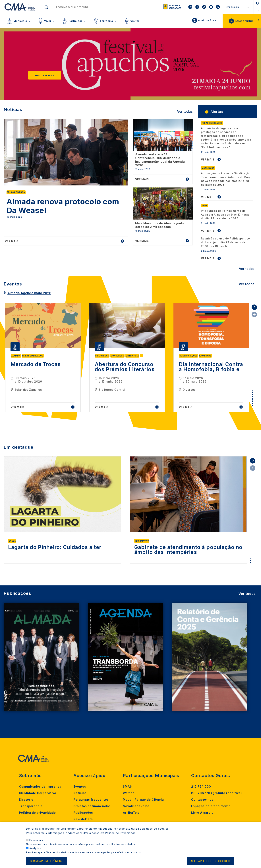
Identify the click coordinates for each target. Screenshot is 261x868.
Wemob (129, 793)
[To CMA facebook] (197, 7)
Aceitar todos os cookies (210, 862)
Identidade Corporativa (38, 793)
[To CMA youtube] (211, 7)
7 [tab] (252, 402)
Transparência (31, 806)
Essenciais (36, 841)
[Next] (246, 66)
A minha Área (207, 20)
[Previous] (15, 66)
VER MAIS (208, 159)
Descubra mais (45, 76)
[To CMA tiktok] (204, 7)
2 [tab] (252, 393)
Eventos (80, 786)
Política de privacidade (37, 813)
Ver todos (247, 269)
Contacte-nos (202, 800)
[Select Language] (237, 7)
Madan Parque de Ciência (143, 800)
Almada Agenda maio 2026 (29, 293)
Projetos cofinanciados (92, 806)
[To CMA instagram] (190, 7)
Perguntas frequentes (91, 800)
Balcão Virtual (245, 21)
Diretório (26, 800)
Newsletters (83, 819)
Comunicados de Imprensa (40, 786)
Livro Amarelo (202, 813)
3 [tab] (252, 395)
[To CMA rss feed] (218, 7)
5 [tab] (252, 398)
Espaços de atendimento (211, 806)
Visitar (135, 21)
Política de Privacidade (120, 834)
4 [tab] (252, 396)
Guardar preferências (47, 862)
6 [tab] (252, 400)
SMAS (127, 786)
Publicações (83, 813)
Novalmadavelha (136, 806)
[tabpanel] (43, 357)
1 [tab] (252, 391)
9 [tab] (252, 405)
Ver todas (185, 111)
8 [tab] (252, 404)
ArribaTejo (131, 813)
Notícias (80, 793)
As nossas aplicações (175, 7)
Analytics (35, 849)
